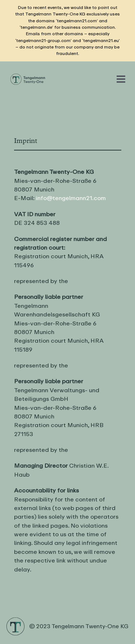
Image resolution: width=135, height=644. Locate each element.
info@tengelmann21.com (71, 198)
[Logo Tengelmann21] (28, 76)
